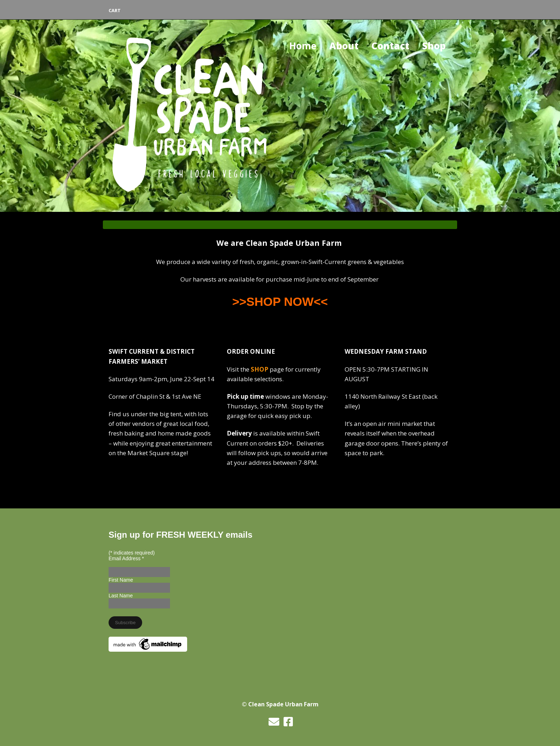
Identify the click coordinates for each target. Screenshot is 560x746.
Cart (115, 10)
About (344, 46)
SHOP (259, 369)
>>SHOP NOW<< (280, 302)
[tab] (280, 225)
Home (303, 46)
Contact (390, 46)
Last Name (121, 596)
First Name (121, 580)
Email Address (126, 558)
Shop (434, 46)
